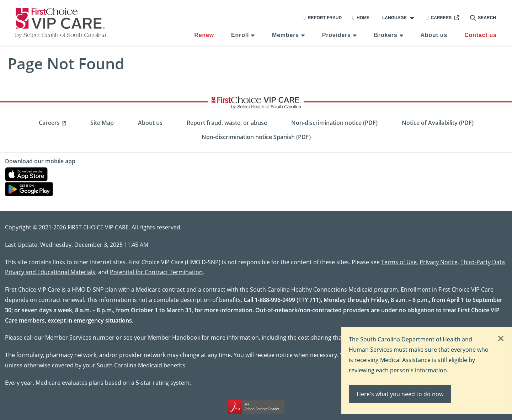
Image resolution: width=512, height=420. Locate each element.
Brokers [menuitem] (386, 35)
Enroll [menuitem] (240, 35)
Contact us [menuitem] (481, 35)
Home (361, 18)
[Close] (501, 339)
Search (483, 18)
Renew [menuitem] (204, 35)
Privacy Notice (439, 262)
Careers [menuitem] (49, 123)
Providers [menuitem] (337, 35)
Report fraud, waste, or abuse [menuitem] (227, 123)
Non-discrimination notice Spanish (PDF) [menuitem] (256, 137)
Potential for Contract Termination (156, 272)
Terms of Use (399, 262)
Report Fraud (323, 18)
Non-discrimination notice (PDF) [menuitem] (334, 123)
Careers (439, 18)
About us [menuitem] (434, 35)
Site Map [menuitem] (102, 123)
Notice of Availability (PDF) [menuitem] (438, 123)
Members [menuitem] (286, 35)
